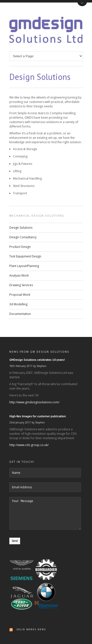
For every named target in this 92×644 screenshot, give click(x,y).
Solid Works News (31, 629)
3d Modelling (18, 304)
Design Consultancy (23, 237)
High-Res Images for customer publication (38, 410)
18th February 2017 (21, 360)
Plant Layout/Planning (24, 266)
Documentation (20, 314)
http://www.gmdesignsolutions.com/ (34, 396)
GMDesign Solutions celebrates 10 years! (37, 354)
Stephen (41, 360)
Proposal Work (20, 295)
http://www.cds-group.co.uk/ (29, 439)
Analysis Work (19, 275)
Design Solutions (21, 228)
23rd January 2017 (20, 417)
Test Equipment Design (25, 256)
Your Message (45, 510)
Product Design (20, 247)
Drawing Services (21, 285)
